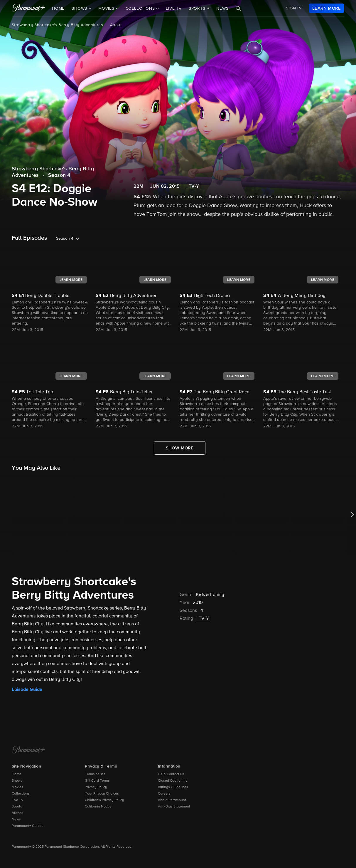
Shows (17, 781)
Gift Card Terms (97, 781)
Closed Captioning (173, 781)
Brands (17, 813)
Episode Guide (27, 689)
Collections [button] (141, 9)
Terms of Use (95, 774)
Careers (164, 794)
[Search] (238, 9)
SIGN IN (294, 8)
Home (58, 9)
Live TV (174, 9)
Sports (17, 807)
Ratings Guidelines (173, 787)
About (116, 25)
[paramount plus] (28, 8)
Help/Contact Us (171, 774)
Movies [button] (107, 9)
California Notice (98, 807)
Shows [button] (80, 9)
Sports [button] (198, 9)
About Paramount (172, 800)
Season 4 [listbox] (65, 239)
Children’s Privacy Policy (104, 800)
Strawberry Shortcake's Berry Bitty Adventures (57, 25)
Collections (21, 794)
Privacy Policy (96, 787)
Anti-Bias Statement (174, 807)
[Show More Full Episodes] (180, 448)
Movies (17, 787)
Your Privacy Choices (102, 794)
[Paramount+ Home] (28, 750)
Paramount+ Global (27, 826)
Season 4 (59, 175)
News (222, 9)
